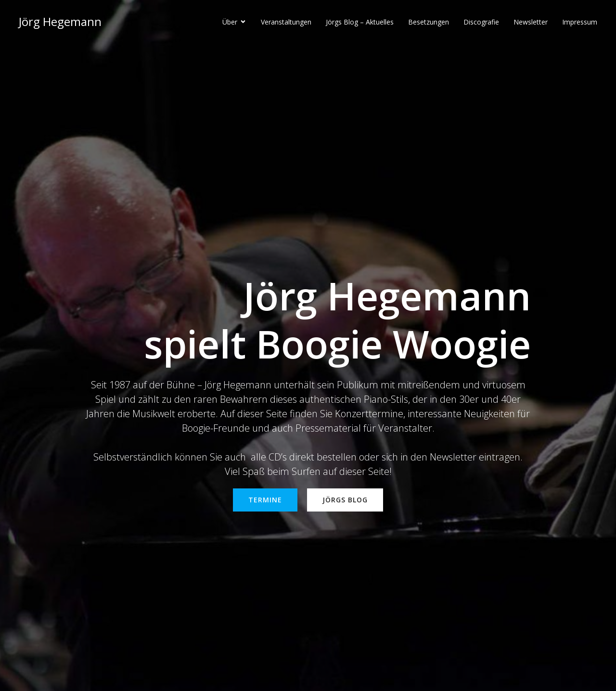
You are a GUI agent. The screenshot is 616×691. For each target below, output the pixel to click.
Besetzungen (429, 22)
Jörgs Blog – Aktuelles (360, 22)
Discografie (481, 22)
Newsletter (531, 22)
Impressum (580, 22)
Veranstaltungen (286, 22)
